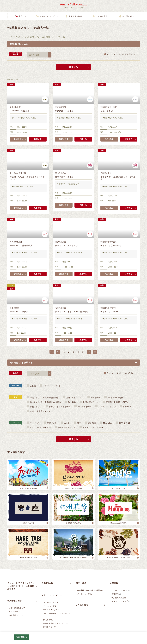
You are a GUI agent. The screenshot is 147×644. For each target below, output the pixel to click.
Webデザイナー (84, 407)
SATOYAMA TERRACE (40, 427)
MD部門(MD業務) (115, 398)
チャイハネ (35, 423)
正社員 (33, 386)
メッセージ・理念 (85, 594)
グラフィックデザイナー (60, 407)
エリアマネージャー (51, 610)
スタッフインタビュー (49, 16)
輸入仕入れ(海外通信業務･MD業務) (46, 402)
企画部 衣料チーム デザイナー (55, 623)
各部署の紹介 (128, 16)
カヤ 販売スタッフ (51, 602)
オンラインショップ (120, 601)
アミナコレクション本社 (93, 427)
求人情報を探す (15, 601)
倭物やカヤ (52, 423)
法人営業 (72, 402)
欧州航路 (92, 423)
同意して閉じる (21, 637)
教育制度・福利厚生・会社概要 (90, 590)
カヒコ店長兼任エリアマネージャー (57, 615)
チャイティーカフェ (67, 427)
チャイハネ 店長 (50, 606)
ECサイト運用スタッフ (40, 411)
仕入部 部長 (48, 620)
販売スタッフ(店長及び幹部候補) (44, 398)
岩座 (79, 423)
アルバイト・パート (52, 386)
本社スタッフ (14, 612)
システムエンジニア (107, 407)
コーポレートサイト (120, 590)
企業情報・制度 (75, 16)
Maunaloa (108, 423)
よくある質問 (102, 16)
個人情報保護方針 (119, 598)
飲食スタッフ (36, 407)
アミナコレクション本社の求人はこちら (122, 54)
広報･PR (127, 407)
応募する (38, 139)
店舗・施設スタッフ (75, 398)
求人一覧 (22, 16)
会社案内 (115, 594)
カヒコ (67, 423)
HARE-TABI (125, 423)
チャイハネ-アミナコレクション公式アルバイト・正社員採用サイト (31, 37)
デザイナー (95, 398)
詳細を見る (18, 139)
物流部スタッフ (49, 627)
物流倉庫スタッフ (91, 402)
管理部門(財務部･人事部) (117, 402)
